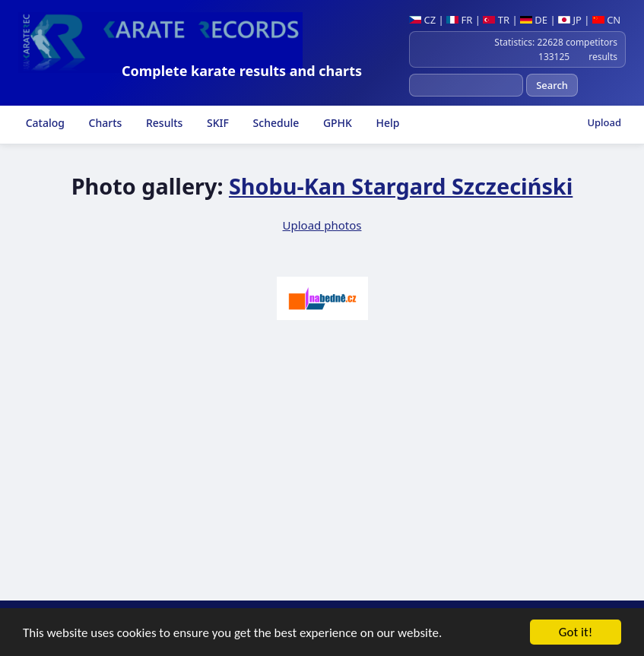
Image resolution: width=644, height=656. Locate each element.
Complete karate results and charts (242, 71)
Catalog (44, 123)
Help (387, 123)
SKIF (216, 123)
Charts (104, 123)
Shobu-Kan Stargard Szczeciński (401, 186)
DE (534, 20)
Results (163, 123)
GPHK (336, 123)
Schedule (274, 123)
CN (606, 20)
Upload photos (322, 225)
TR (496, 20)
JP (570, 20)
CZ (422, 20)
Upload (604, 122)
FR (459, 20)
